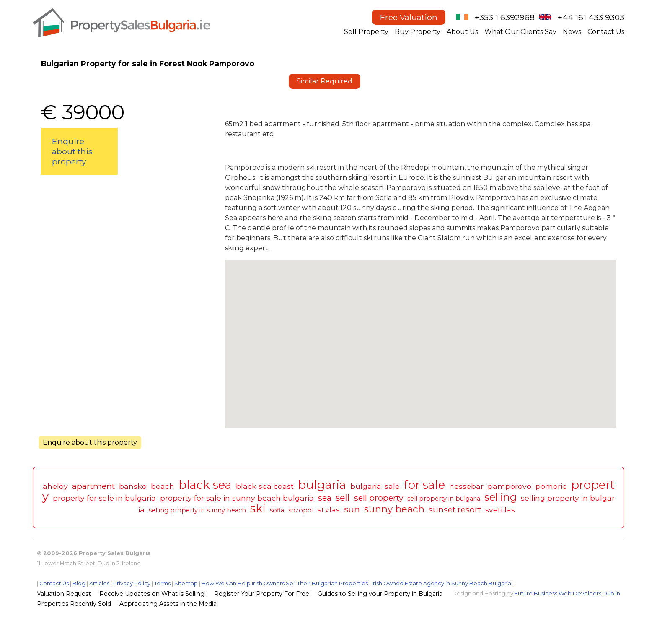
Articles (99, 583)
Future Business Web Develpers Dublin (567, 593)
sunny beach (394, 509)
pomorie (551, 486)
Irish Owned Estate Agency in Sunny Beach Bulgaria (441, 583)
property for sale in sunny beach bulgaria (237, 498)
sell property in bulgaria (444, 499)
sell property (379, 498)
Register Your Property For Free (262, 594)
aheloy (55, 486)
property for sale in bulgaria (104, 498)
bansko (133, 486)
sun (352, 509)
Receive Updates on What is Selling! (153, 594)
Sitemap (186, 583)
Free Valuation (409, 17)
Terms (162, 583)
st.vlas (329, 510)
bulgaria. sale (375, 486)
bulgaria (322, 485)
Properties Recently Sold (74, 604)
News (572, 32)
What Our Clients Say (520, 32)
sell (343, 497)
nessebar (466, 486)
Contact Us (606, 32)
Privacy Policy (132, 583)
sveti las (500, 510)
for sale (424, 485)
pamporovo (510, 486)
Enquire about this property (72, 151)
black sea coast (265, 486)
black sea (205, 485)
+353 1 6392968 (505, 17)
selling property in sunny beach (197, 510)
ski (258, 508)
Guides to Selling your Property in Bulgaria (380, 594)
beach (163, 486)
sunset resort (455, 509)
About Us (462, 32)
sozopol (301, 510)
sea (325, 498)
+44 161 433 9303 (591, 17)
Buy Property (418, 32)
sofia (277, 510)
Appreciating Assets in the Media (168, 604)
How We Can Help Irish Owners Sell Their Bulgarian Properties (285, 583)
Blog (79, 583)
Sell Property (366, 32)
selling (501, 497)
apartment (93, 486)
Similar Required (325, 81)
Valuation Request (64, 594)
